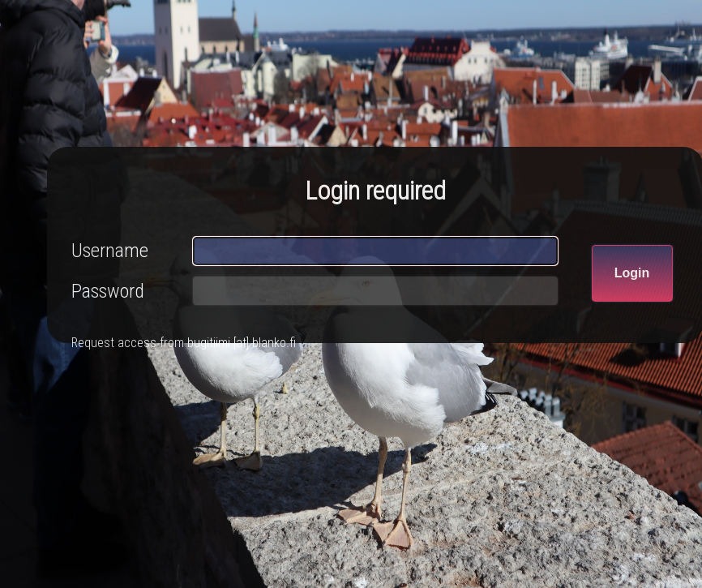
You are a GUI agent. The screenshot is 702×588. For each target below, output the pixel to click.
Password (108, 291)
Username (110, 251)
